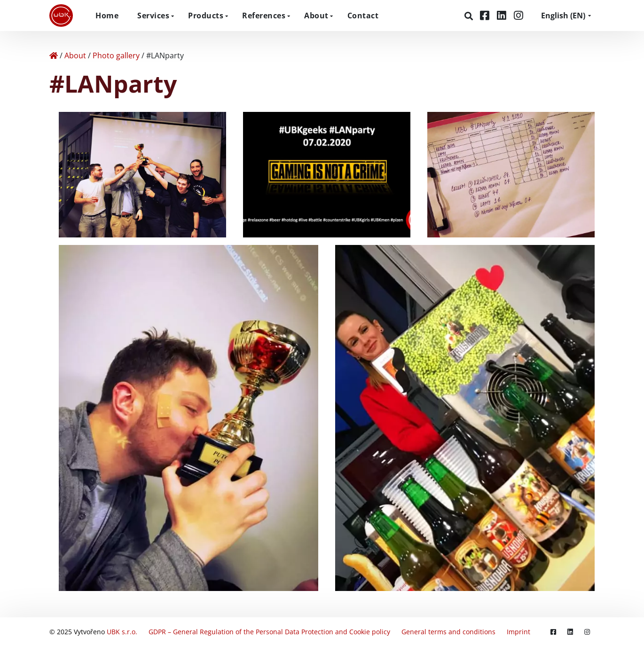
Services (153, 16)
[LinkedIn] (503, 15)
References (264, 16)
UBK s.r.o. (122, 632)
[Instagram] (518, 15)
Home (107, 16)
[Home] (54, 55)
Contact (363, 16)
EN (563, 16)
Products (206, 16)
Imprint (518, 632)
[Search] (470, 16)
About (316, 16)
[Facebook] (486, 15)
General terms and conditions (448, 632)
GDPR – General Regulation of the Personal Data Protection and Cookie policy (269, 632)
